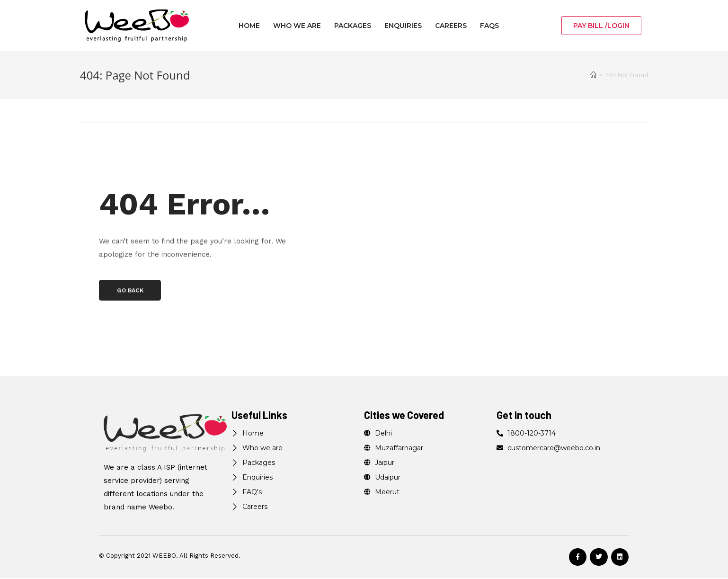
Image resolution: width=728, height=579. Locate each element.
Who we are (297, 26)
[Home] (593, 75)
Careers (451, 26)
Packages (353, 26)
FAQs (489, 26)
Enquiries (403, 26)
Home (249, 26)
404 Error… (215, 200)
